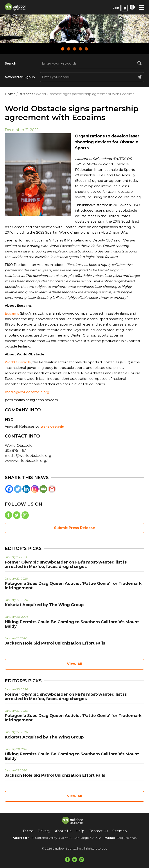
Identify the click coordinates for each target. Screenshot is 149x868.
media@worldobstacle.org (27, 392)
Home (10, 94)
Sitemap (120, 831)
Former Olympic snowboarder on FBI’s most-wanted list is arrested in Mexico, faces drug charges (66, 564)
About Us (63, 831)
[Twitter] (18, 489)
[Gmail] (52, 489)
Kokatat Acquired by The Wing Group (44, 605)
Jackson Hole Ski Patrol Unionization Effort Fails (55, 643)
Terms (28, 831)
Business (26, 94)
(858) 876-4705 (126, 838)
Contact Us (98, 831)
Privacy (44, 831)
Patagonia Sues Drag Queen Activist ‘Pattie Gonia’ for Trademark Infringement (73, 586)
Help (80, 831)
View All (75, 664)
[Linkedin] (26, 489)
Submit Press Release (74, 528)
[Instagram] (35, 489)
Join (116, 8)
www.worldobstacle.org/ (26, 461)
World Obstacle (18, 362)
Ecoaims (12, 313)
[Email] (43, 489)
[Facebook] (9, 489)
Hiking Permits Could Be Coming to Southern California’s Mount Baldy (72, 624)
